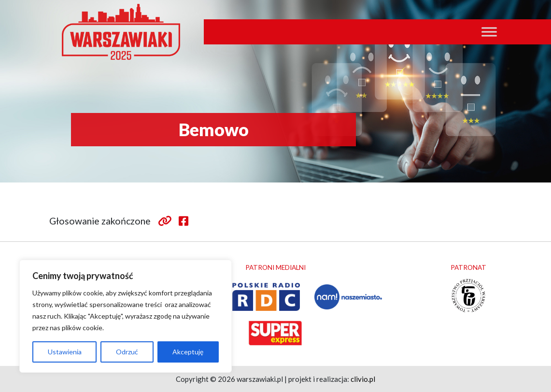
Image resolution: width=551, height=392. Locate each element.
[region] (126, 316)
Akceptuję (188, 352)
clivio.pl (363, 379)
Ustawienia (65, 352)
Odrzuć (127, 352)
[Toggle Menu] (489, 32)
